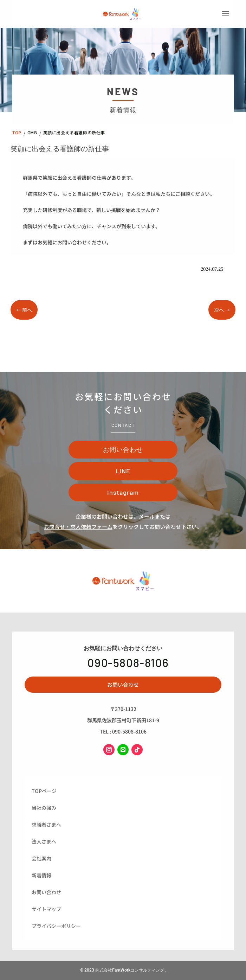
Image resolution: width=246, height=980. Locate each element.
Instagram (123, 492)
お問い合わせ (123, 449)
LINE (123, 471)
